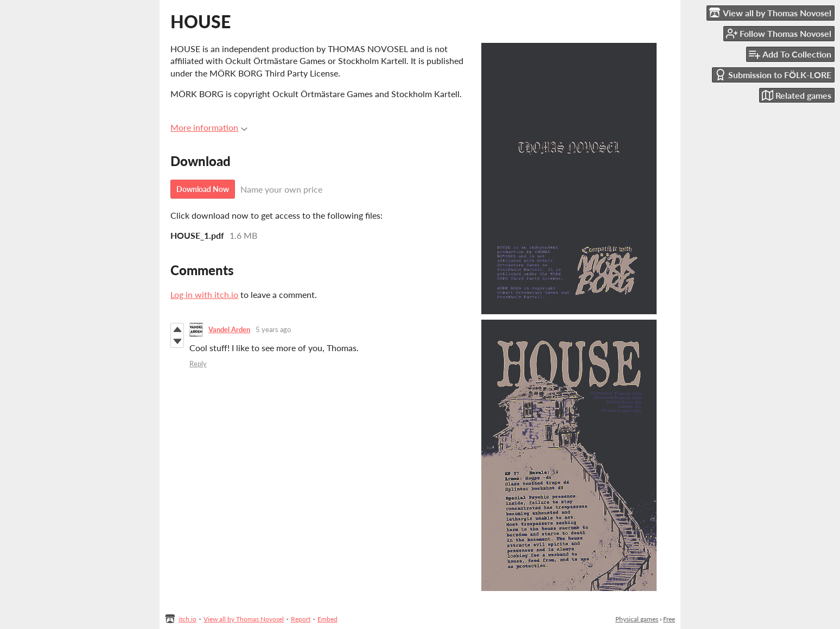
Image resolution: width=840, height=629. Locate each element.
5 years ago (273, 329)
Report (301, 619)
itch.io (187, 619)
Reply (198, 364)
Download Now (203, 189)
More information (209, 127)
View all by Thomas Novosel (244, 619)
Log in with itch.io (204, 294)
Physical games (637, 619)
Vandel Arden (229, 329)
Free (669, 619)
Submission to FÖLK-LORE (773, 75)
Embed (327, 619)
